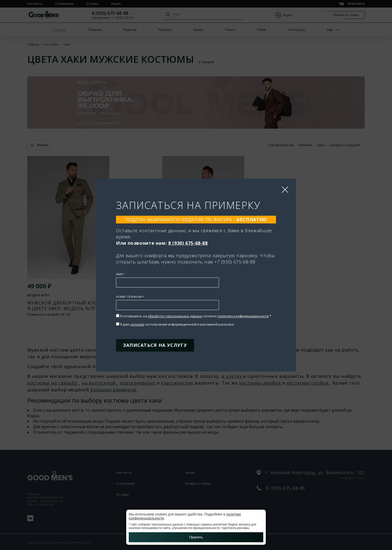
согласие (137, 324)
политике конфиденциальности (243, 316)
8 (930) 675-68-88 (188, 243)
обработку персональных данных (175, 316)
